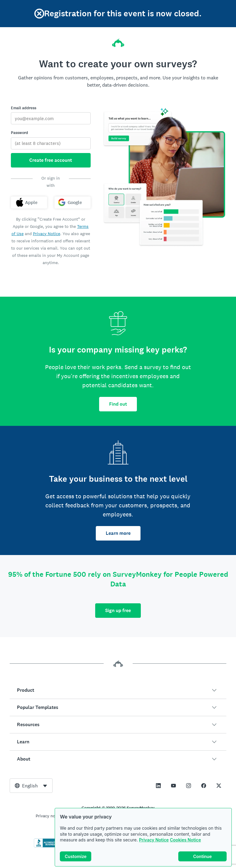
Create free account (51, 160)
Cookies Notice (185, 840)
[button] (118, 690)
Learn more (118, 533)
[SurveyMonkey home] (118, 41)
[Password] (51, 143)
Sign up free (118, 610)
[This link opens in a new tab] (158, 786)
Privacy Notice (154, 840)
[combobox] (31, 786)
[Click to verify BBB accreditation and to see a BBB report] (47, 846)
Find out (118, 404)
